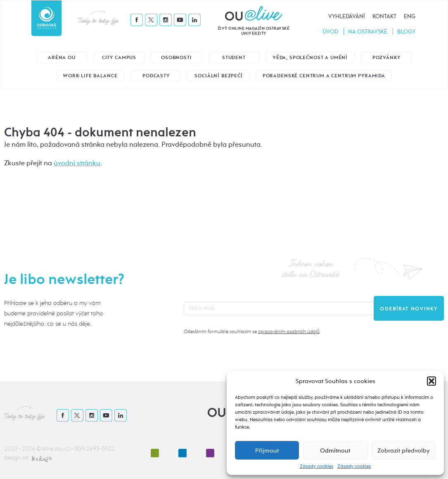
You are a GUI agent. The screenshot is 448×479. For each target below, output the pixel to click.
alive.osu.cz (56, 449)
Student (234, 58)
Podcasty (156, 76)
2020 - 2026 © (23, 449)
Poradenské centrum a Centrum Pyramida (324, 76)
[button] (431, 381)
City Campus (119, 58)
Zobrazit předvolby (404, 450)
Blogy (406, 32)
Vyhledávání (347, 16)
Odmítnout (335, 450)
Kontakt (384, 16)
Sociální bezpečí (218, 76)
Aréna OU (62, 58)
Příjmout (267, 450)
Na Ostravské (368, 32)
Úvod (330, 32)
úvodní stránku (77, 163)
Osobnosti (177, 58)
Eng (410, 16)
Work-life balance (90, 76)
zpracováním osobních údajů (289, 331)
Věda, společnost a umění (310, 58)
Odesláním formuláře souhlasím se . (252, 331)
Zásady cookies (316, 466)
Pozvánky (386, 58)
